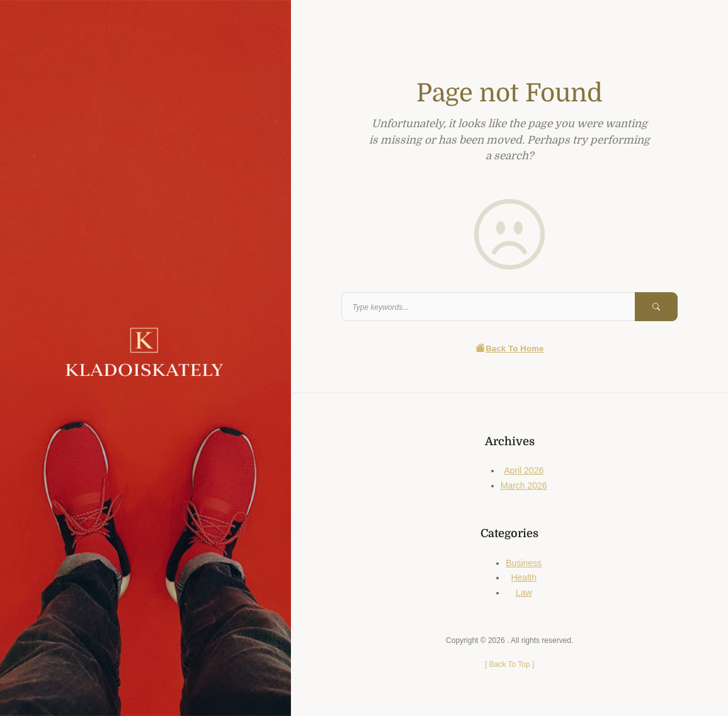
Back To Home (510, 349)
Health (523, 577)
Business (524, 563)
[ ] (509, 664)
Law (524, 593)
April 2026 (524, 470)
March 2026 (524, 486)
